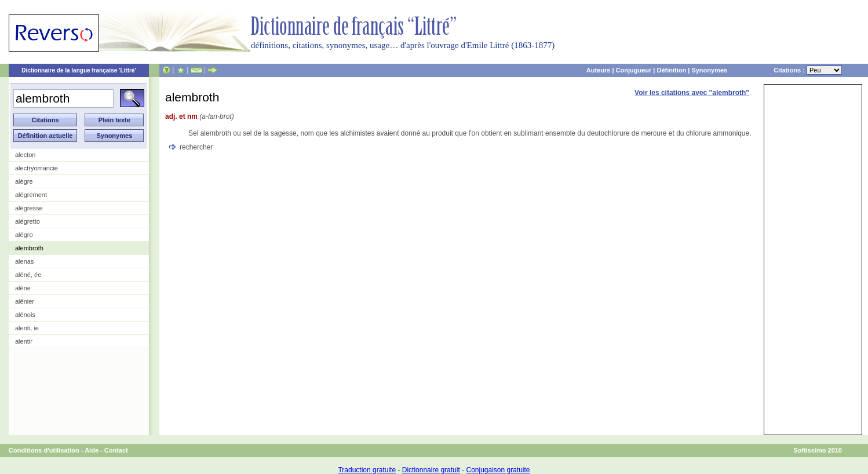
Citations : (808, 70)
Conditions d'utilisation (44, 450)
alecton (25, 155)
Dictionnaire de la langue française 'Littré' (79, 70)
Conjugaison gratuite (498, 470)
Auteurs (599, 70)
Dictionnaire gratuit (431, 470)
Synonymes (709, 70)
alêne (23, 288)
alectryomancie (37, 168)
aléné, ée (28, 275)
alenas (24, 261)
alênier (25, 301)
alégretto (28, 221)
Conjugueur (634, 70)
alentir (24, 341)
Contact (116, 450)
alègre (24, 181)
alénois (25, 315)
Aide (92, 450)
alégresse (29, 208)
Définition (671, 70)
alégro (24, 235)
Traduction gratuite (367, 470)
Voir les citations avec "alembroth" (692, 93)
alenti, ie (27, 328)
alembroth (29, 248)
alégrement (31, 195)
